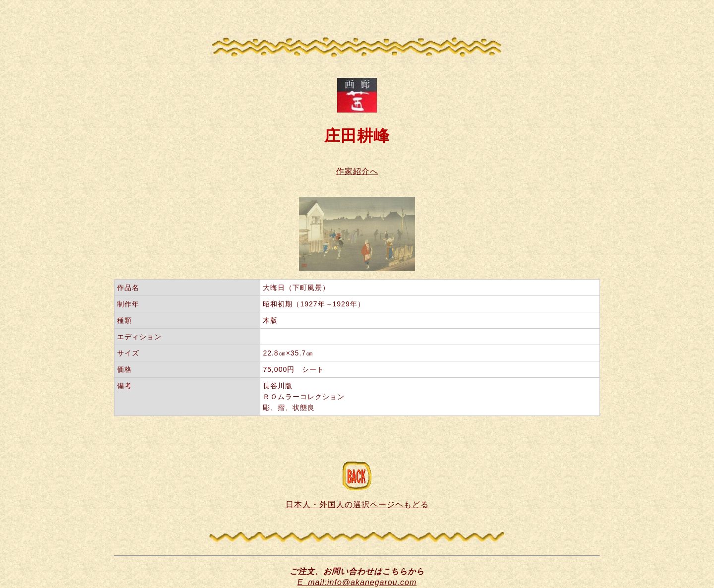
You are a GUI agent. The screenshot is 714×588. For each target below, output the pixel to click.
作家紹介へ (357, 171)
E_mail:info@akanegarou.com (357, 582)
